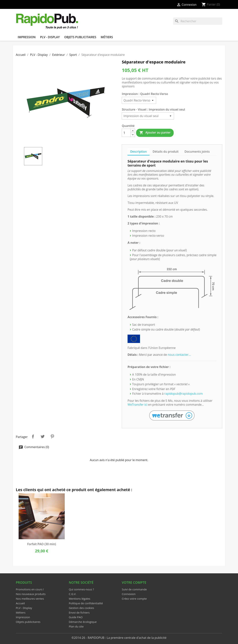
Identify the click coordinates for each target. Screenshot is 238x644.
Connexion (129, 594)
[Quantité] (126, 133)
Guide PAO (76, 617)
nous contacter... (179, 355)
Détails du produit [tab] (166, 152)
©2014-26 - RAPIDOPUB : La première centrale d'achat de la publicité (119, 638)
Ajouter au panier (155, 133)
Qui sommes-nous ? (81, 589)
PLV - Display (50, 37)
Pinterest (52, 436)
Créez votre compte (134, 599)
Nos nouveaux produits (31, 594)
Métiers (107, 37)
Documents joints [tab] (197, 152)
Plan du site (76, 626)
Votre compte (134, 582)
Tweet (43, 436)
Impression (27, 37)
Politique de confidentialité (86, 603)
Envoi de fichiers (79, 612)
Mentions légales (79, 599)
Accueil (20, 603)
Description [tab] (138, 152)
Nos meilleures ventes (30, 599)
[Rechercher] (198, 21)
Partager (33, 436)
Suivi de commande (134, 589)
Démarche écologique (83, 622)
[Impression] (139, 100)
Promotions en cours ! (30, 589)
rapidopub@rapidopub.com (184, 394)
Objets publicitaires (80, 37)
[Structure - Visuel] (148, 116)
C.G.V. (73, 594)
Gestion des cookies (81, 608)
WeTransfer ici (137, 405)
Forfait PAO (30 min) (42, 544)
